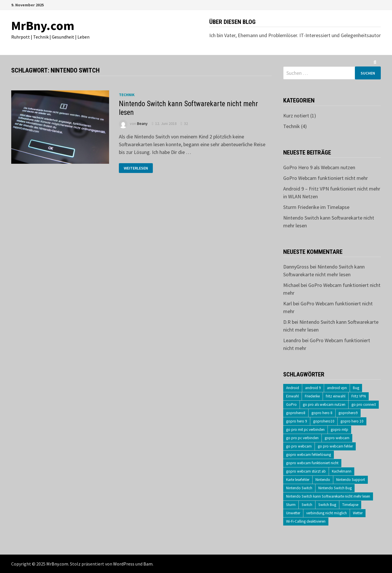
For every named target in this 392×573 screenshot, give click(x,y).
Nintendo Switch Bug (335, 488)
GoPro (291, 404)
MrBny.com (43, 25)
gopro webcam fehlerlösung (309, 455)
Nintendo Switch (299, 488)
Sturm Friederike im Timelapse (316, 207)
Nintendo (323, 480)
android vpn (337, 388)
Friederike (312, 396)
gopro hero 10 (352, 421)
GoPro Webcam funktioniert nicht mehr (326, 178)
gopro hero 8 (322, 413)
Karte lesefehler (298, 480)
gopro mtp (339, 430)
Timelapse (350, 505)
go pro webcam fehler (335, 446)
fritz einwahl (336, 396)
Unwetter (293, 513)
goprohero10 (324, 421)
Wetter (358, 513)
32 (186, 123)
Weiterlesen (138, 168)
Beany (142, 123)
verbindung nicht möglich (327, 513)
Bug (356, 388)
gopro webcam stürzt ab (306, 471)
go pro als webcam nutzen (324, 404)
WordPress (124, 564)
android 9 (313, 388)
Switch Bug (327, 505)
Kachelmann (342, 471)
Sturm (291, 505)
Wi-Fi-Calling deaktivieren (306, 521)
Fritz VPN (359, 396)
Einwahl (292, 396)
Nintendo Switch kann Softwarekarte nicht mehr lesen (328, 496)
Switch (307, 505)
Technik (127, 95)
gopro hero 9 (297, 421)
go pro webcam (299, 446)
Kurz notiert (296, 116)
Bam (148, 564)
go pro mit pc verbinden (305, 430)
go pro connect (364, 404)
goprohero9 (348, 413)
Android (293, 388)
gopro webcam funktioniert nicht (312, 463)
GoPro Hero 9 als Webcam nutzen (319, 167)
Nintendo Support (351, 480)
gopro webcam (337, 438)
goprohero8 (296, 413)
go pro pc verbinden (302, 438)
